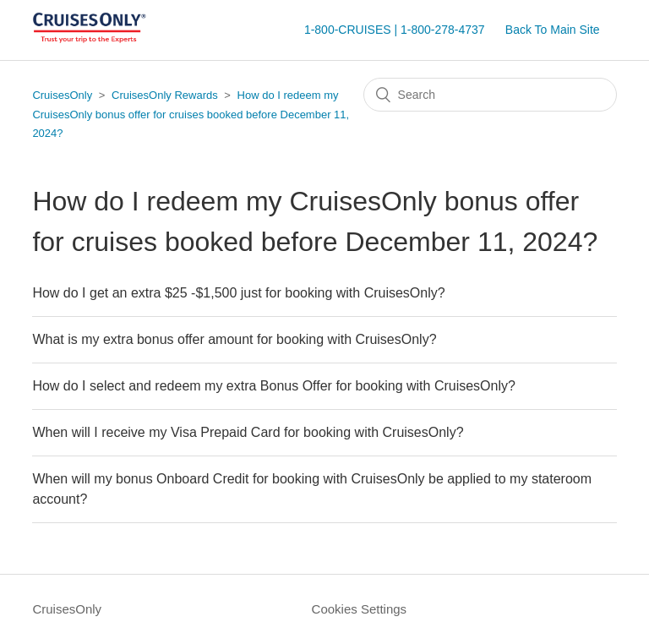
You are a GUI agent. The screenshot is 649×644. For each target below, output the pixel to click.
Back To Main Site (553, 30)
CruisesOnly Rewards (165, 95)
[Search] (490, 95)
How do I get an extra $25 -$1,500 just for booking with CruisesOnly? (238, 293)
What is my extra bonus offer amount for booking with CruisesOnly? (234, 339)
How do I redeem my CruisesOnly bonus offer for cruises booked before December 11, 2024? (191, 114)
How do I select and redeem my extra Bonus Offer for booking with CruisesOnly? (274, 386)
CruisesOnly (62, 95)
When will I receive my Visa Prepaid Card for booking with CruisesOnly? (248, 432)
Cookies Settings (360, 609)
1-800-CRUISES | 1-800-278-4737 (395, 30)
